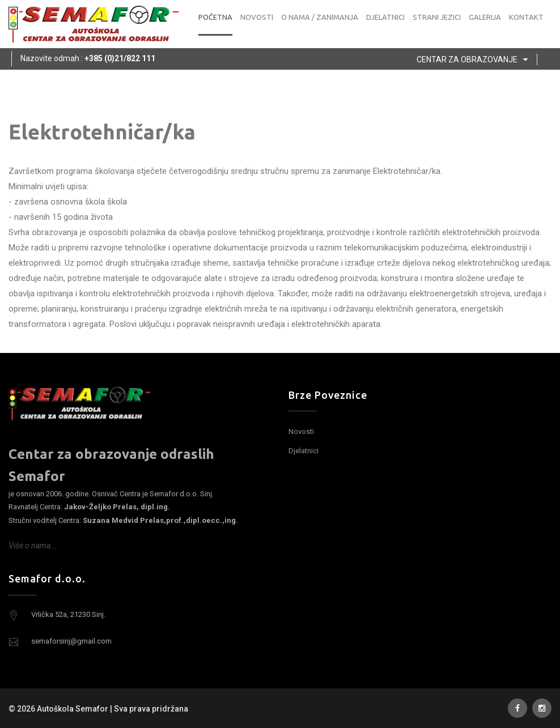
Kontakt (526, 17)
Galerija (485, 17)
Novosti (257, 17)
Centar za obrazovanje (474, 59)
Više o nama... (33, 546)
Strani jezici (437, 17)
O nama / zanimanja (320, 17)
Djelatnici (385, 17)
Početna (215, 17)
